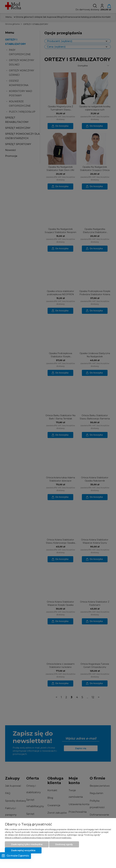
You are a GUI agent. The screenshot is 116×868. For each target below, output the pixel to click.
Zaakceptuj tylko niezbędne (27, 844)
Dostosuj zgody (64, 844)
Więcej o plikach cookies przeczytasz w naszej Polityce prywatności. (38, 838)
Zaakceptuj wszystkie (23, 850)
